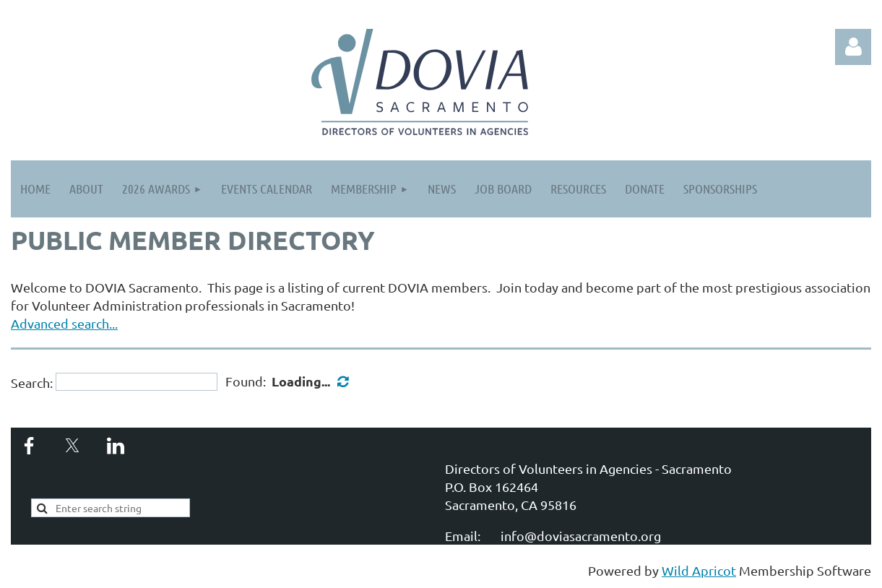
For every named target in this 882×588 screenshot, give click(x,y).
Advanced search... (64, 323)
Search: (32, 382)
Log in (853, 47)
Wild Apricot (699, 570)
